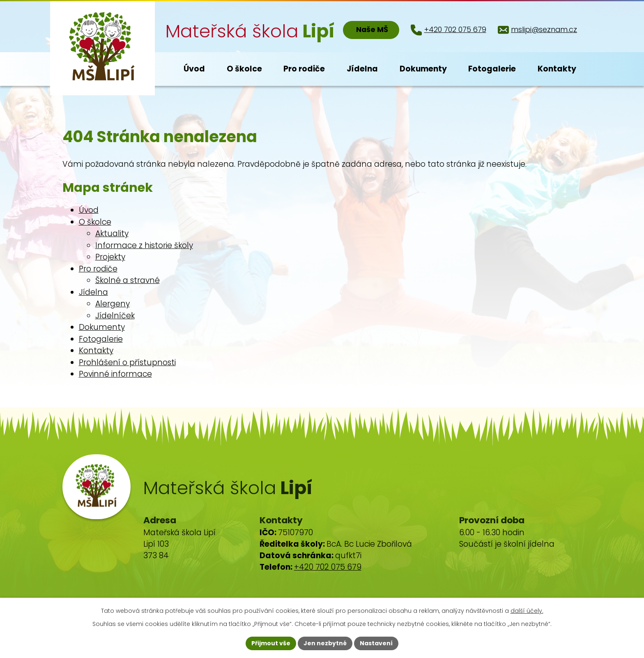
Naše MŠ (372, 29)
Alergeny (113, 304)
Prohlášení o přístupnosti (127, 362)
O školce (95, 222)
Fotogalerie (101, 339)
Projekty (110, 257)
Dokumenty (102, 327)
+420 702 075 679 (328, 567)
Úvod (89, 210)
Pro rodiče (98, 269)
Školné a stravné (128, 280)
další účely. (527, 611)
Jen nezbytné (325, 643)
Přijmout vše (271, 643)
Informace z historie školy (144, 245)
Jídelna (93, 292)
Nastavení (376, 643)
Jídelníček (115, 316)
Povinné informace (115, 374)
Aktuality (112, 234)
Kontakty (96, 351)
